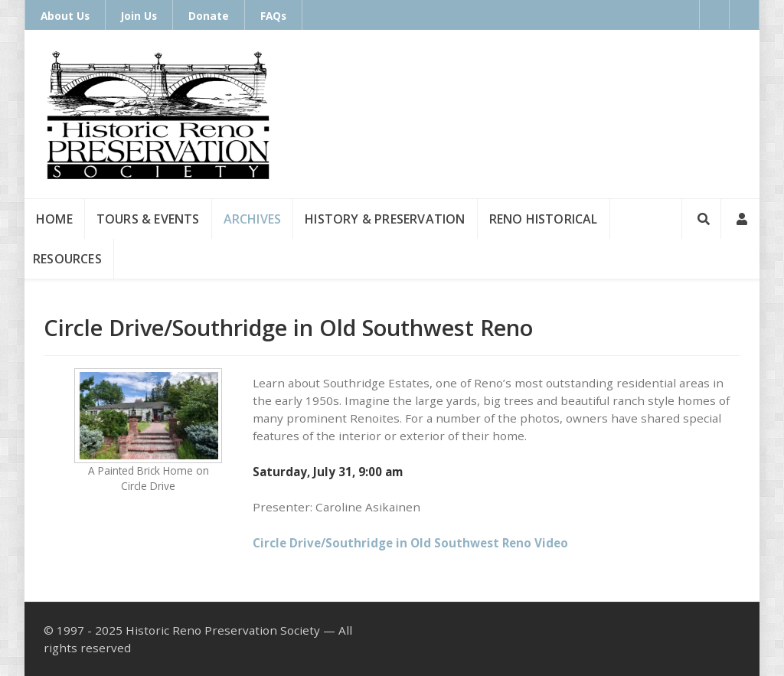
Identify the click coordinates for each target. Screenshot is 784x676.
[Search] (701, 219)
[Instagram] (745, 15)
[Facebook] (714, 15)
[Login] (740, 219)
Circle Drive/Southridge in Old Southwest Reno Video (410, 543)
